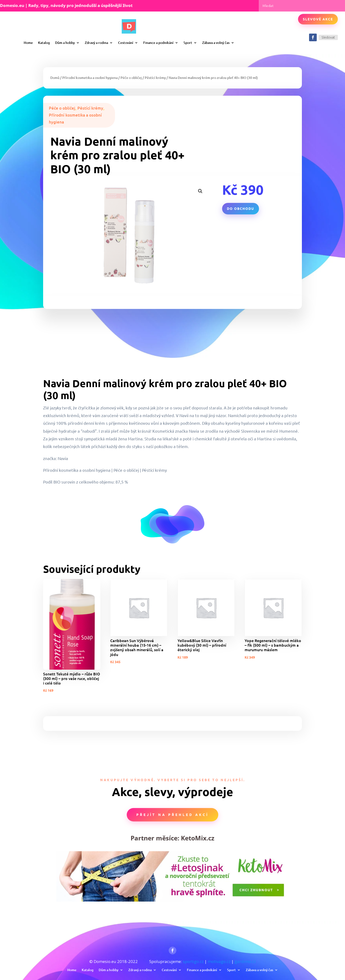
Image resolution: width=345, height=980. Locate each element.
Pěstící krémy (155, 78)
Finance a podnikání (158, 43)
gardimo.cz (245, 961)
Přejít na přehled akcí (172, 815)
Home (28, 43)
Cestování (126, 43)
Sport (188, 43)
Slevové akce (318, 19)
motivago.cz (219, 961)
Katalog (44, 43)
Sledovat (328, 37)
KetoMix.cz (198, 838)
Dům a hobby (65, 43)
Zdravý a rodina (96, 43)
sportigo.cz (193, 961)
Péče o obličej (131, 78)
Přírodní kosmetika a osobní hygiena (90, 78)
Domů (55, 78)
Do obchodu (241, 208)
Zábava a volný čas (216, 43)
